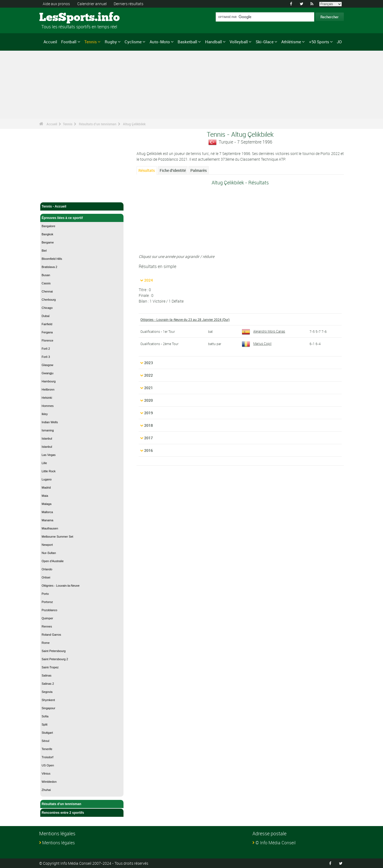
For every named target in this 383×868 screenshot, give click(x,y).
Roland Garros (51, 635)
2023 (149, 363)
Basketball (187, 42)
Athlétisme (291, 42)
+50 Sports (319, 42)
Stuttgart (47, 733)
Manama (47, 520)
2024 (149, 280)
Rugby (111, 42)
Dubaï (46, 316)
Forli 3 (46, 357)
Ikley (45, 414)
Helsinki (47, 398)
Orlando (47, 569)
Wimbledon (49, 782)
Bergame (48, 242)
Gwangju (47, 373)
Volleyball (239, 42)
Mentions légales (58, 843)
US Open (48, 765)
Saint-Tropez (50, 667)
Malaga (47, 504)
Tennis (91, 42)
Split (44, 724)
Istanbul (47, 438)
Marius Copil (257, 343)
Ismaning (48, 430)
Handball (214, 42)
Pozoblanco (50, 610)
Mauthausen (50, 528)
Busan (46, 275)
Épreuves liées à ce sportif (82, 218)
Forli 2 (46, 349)
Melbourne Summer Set (57, 537)
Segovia (47, 692)
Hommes (48, 406)
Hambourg (49, 381)
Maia (45, 496)
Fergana (47, 332)
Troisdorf (47, 757)
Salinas (47, 675)
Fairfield (47, 324)
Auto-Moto (160, 42)
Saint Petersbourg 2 (55, 659)
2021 (149, 388)
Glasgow (47, 365)
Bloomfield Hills (52, 259)
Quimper (47, 618)
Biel (44, 251)
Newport (47, 545)
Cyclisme (133, 42)
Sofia (45, 716)
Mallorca (47, 512)
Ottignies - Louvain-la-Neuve (61, 586)
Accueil (50, 42)
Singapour (48, 708)
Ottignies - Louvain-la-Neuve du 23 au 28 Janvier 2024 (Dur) (185, 319)
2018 (149, 425)
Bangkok (47, 234)
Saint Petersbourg (54, 651)
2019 (149, 413)
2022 (149, 375)
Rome (46, 643)
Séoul (45, 741)
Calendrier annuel (92, 4)
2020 (149, 400)
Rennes (47, 626)
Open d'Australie (53, 561)
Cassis (46, 283)
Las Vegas (49, 455)
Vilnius (46, 773)
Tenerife (47, 749)
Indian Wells (50, 422)
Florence (47, 340)
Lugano (47, 479)
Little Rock (49, 471)
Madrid (46, 488)
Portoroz (47, 602)
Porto (45, 594)
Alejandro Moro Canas (263, 331)
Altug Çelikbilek (134, 124)
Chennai (47, 291)
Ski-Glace (265, 42)
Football (69, 42)
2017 (149, 438)
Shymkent (48, 700)
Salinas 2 (48, 684)
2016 (149, 450)
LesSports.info (60, 18)
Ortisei (46, 577)
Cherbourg (49, 300)
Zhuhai (46, 790)
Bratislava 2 (49, 267)
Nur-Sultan (49, 553)
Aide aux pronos (56, 4)
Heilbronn (48, 389)
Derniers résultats (129, 4)
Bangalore (48, 226)
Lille (44, 463)
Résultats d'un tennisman (98, 124)
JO (339, 42)
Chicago (47, 308)
